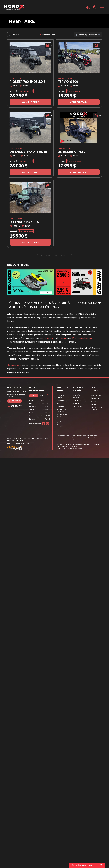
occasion (62, 338)
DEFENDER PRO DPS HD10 (28, 152)
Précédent (43, 255)
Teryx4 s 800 (68, 82)
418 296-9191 (15, 406)
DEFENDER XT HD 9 (72, 152)
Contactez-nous (14, 365)
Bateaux (59, 403)
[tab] (34, 396)
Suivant (67, 255)
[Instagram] (48, 424)
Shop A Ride (25, 443)
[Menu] (102, 7)
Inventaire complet (60, 396)
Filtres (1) (14, 35)
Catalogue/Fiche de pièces (96, 408)
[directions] (95, 7)
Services (93, 401)
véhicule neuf (48, 338)
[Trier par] (88, 35)
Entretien (94, 404)
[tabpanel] (40, 410)
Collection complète (60, 426)
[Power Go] (30, 448)
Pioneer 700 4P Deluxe (27, 82)
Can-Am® (60, 406)
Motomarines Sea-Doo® (61, 410)
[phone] (88, 7)
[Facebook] (43, 424)
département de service (82, 338)
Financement (78, 406)
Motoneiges (77, 400)
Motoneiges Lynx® (61, 421)
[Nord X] (14, 7)
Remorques (61, 400)
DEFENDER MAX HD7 (25, 222)
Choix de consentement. (74, 449)
